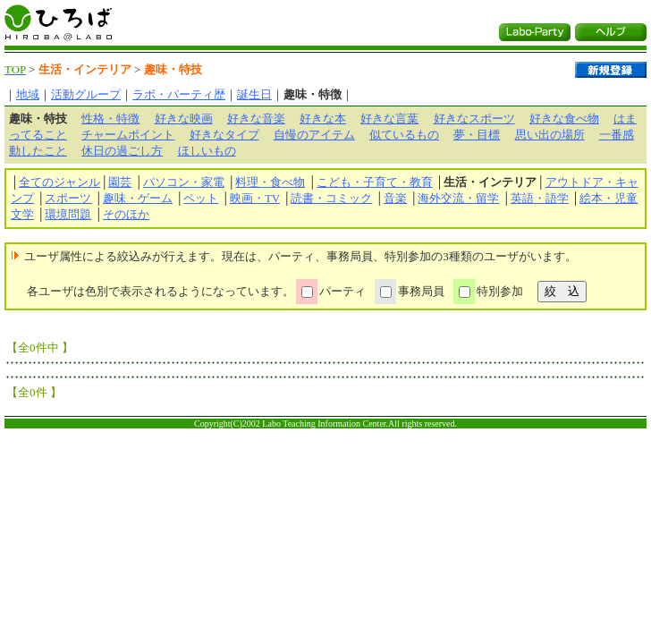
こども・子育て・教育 (375, 182)
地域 (28, 94)
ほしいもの (207, 151)
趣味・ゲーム (138, 198)
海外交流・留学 (458, 198)
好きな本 (323, 119)
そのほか (126, 214)
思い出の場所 (550, 135)
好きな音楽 (256, 119)
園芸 (120, 182)
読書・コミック (331, 198)
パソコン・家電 (184, 182)
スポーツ (68, 198)
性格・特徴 (110, 119)
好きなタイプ (224, 135)
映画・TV (255, 198)
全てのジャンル (59, 182)
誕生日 (254, 94)
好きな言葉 (389, 119)
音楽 (395, 198)
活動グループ (86, 94)
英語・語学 (540, 198)
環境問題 (68, 214)
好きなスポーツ (474, 119)
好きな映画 (184, 119)
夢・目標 (477, 135)
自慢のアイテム (314, 135)
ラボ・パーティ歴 (179, 94)
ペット (201, 198)
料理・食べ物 (270, 182)
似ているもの (404, 135)
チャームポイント (128, 135)
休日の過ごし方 (122, 151)
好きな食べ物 (564, 119)
